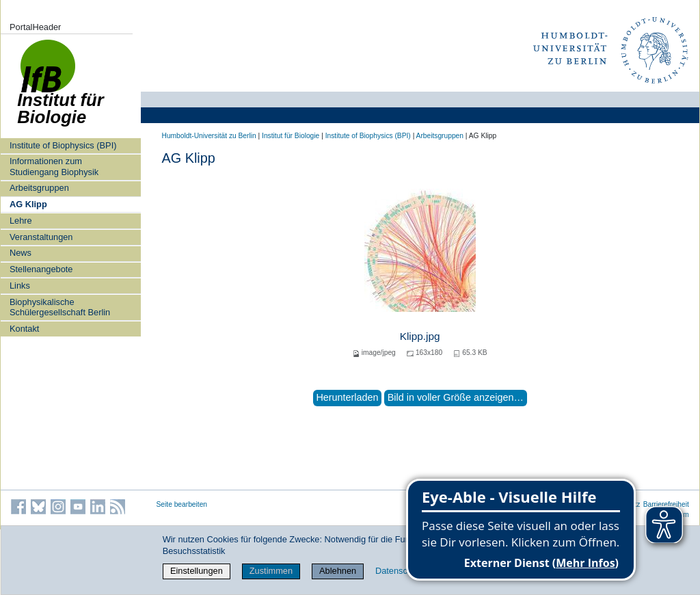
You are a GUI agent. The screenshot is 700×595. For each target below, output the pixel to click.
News (21, 253)
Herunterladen (347, 397)
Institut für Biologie (291, 136)
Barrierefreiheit (666, 504)
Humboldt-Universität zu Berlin (209, 136)
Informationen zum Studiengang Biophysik (54, 166)
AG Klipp (28, 204)
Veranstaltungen (41, 237)
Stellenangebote (41, 269)
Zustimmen (271, 571)
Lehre (21, 221)
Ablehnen (338, 571)
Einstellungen (197, 571)
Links (20, 286)
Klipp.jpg (420, 336)
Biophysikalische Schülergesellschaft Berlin (60, 307)
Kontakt (24, 329)
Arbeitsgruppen (39, 188)
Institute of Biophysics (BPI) (63, 145)
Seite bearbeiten (182, 504)
